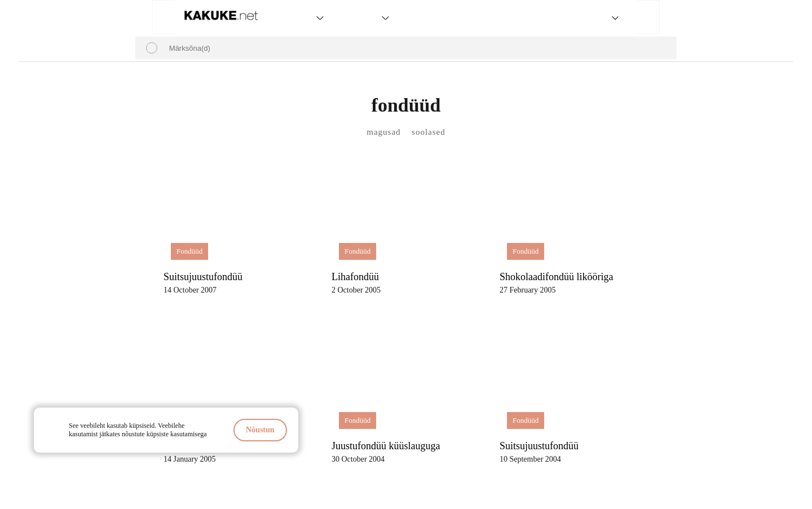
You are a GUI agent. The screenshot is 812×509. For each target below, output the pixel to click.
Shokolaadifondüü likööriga (556, 277)
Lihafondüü (355, 277)
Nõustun (260, 430)
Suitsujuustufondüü (203, 277)
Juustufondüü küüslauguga (386, 446)
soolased (429, 132)
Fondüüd (189, 251)
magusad (383, 132)
